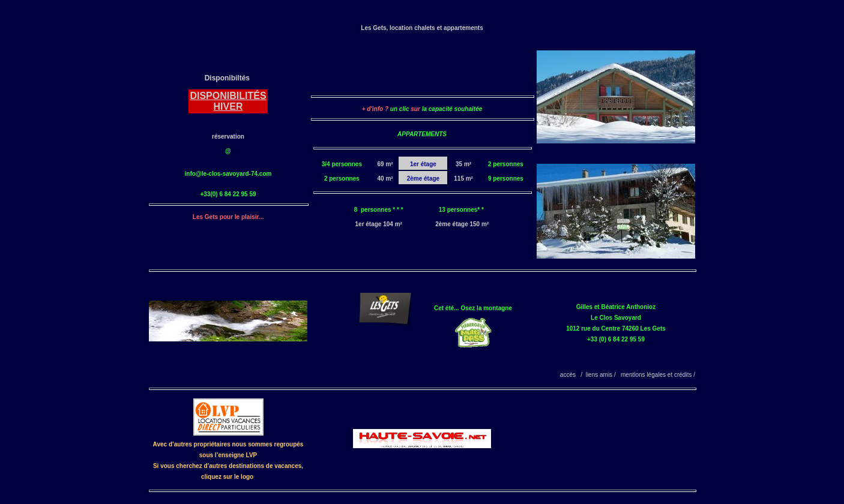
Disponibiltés (227, 78)
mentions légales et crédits (656, 375)
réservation (228, 136)
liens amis (599, 375)
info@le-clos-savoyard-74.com (228, 174)
